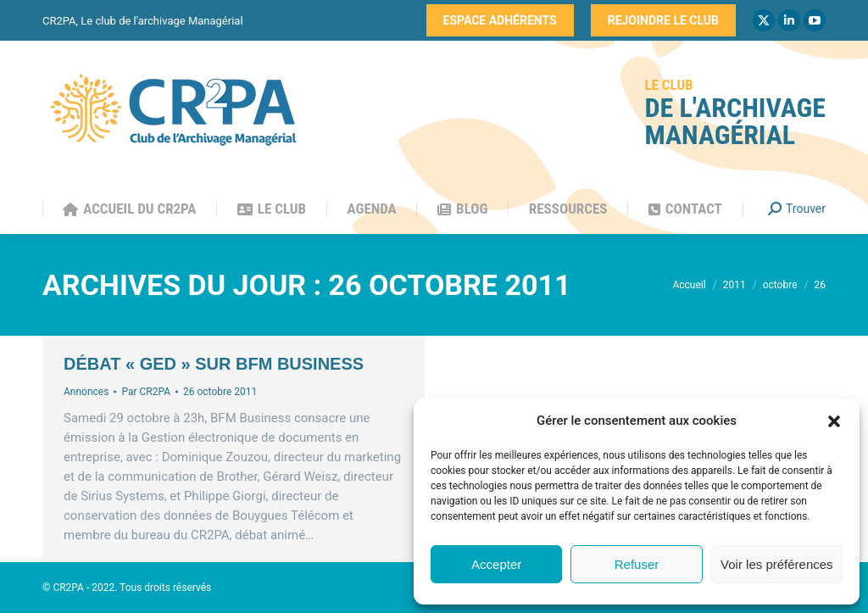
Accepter (496, 564)
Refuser (637, 564)
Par (146, 392)
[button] (834, 421)
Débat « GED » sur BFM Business (214, 364)
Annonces (86, 392)
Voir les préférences (777, 564)
